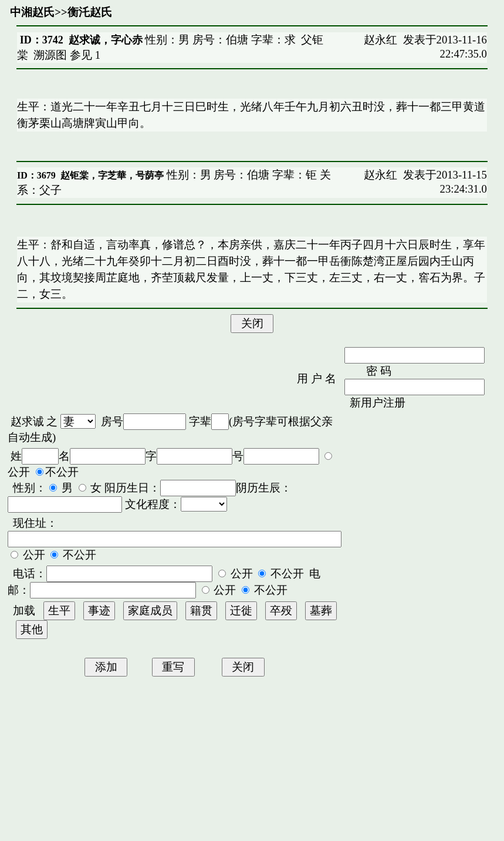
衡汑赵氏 (90, 12)
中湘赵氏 (32, 12)
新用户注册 (378, 403)
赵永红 (380, 40)
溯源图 (50, 55)
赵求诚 (27, 421)
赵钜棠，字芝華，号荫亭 (112, 175)
